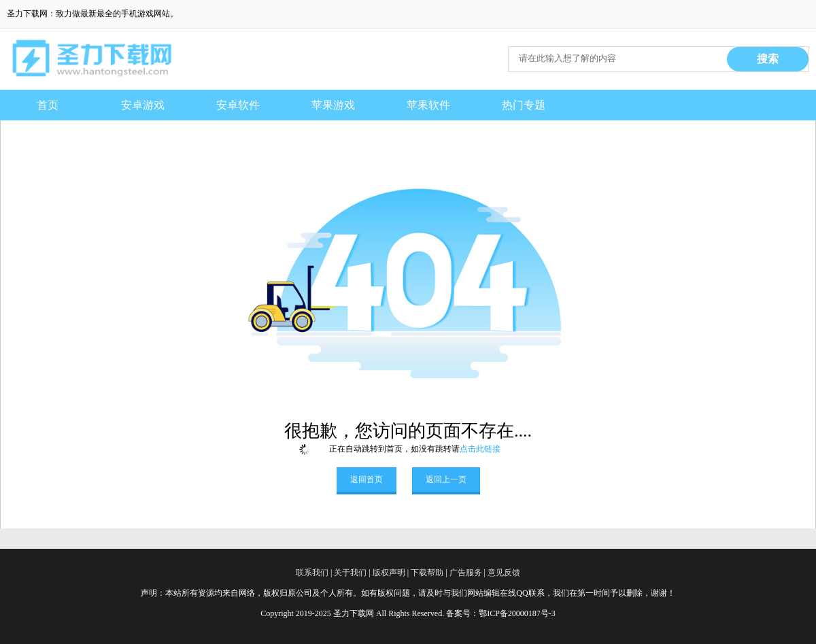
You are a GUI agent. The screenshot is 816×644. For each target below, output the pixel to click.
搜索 (768, 59)
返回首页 (367, 479)
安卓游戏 (143, 105)
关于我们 (350, 573)
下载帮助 (427, 573)
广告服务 (466, 573)
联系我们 (312, 573)
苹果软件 (428, 105)
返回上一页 (446, 479)
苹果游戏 (333, 105)
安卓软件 (238, 105)
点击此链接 (480, 449)
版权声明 (389, 573)
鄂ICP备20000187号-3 (517, 613)
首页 (48, 105)
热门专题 (524, 105)
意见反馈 (504, 573)
